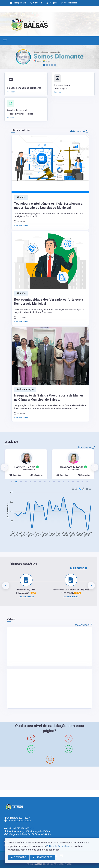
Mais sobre (86, 447)
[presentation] (4, 467)
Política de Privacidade (58, 846)
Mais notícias (79, 131)
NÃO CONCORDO (42, 857)
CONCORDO (19, 857)
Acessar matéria (26, 597)
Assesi (39, 864)
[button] (12, 482)
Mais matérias (79, 568)
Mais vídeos (84, 625)
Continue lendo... (22, 226)
